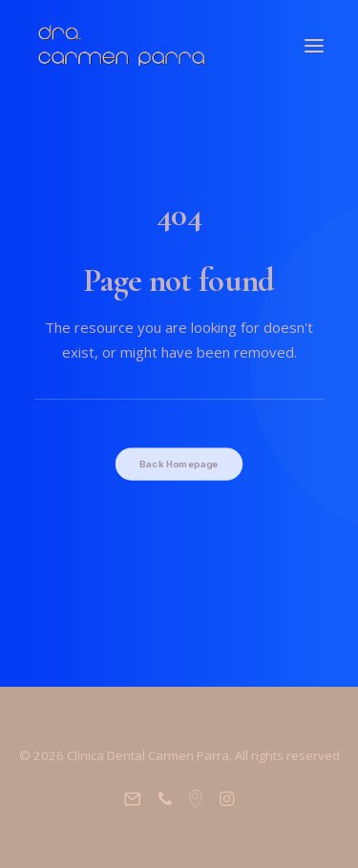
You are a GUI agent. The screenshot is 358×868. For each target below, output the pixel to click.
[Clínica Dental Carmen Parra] (122, 46)
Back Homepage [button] (179, 465)
